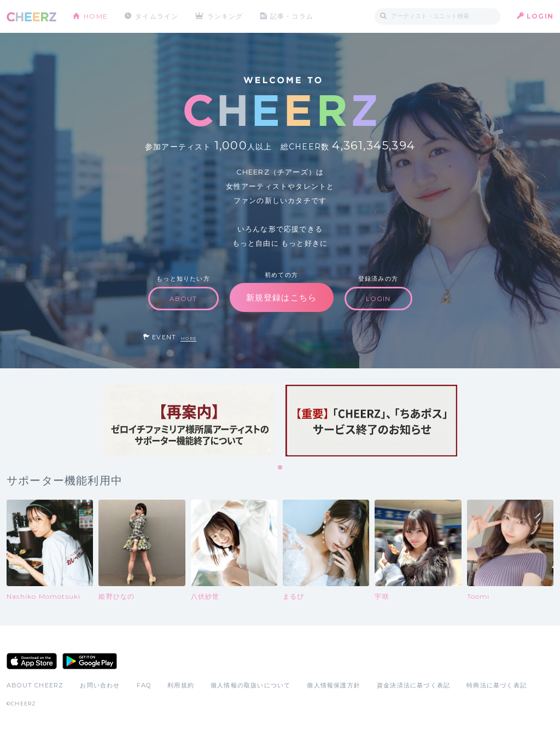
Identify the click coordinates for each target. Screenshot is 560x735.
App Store (32, 661)
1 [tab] (281, 468)
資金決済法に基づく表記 (413, 685)
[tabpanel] (189, 421)
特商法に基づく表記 (497, 685)
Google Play (90, 661)
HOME (96, 16)
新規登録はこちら (282, 297)
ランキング (226, 16)
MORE (188, 338)
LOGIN (540, 16)
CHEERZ (31, 17)
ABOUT (183, 299)
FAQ (144, 685)
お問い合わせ (100, 685)
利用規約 (181, 685)
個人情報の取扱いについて (250, 685)
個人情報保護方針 (334, 685)
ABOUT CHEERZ (35, 685)
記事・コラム (292, 16)
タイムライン (157, 16)
